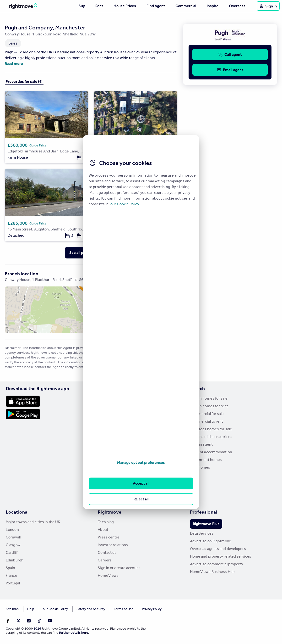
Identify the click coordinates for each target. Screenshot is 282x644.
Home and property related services (221, 556)
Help (31, 609)
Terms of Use (110, 609)
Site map (12, 609)
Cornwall (13, 537)
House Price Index (113, 406)
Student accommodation (211, 452)
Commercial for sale (207, 414)
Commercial (186, 6)
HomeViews (108, 575)
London (12, 529)
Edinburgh (15, 560)
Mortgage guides (112, 498)
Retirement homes (206, 460)
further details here (74, 633)
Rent (99, 6)
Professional (203, 512)
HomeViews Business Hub (212, 572)
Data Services (202, 533)
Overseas (237, 6)
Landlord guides (111, 452)
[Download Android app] (23, 415)
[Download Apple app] (23, 401)
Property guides (111, 414)
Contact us (107, 552)
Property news (110, 421)
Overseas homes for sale (211, 429)
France (11, 575)
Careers (105, 560)
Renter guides (110, 444)
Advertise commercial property (217, 564)
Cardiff (12, 552)
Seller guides (109, 437)
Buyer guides (109, 429)
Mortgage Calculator (115, 483)
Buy (82, 6)
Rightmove (110, 512)
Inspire (213, 6)
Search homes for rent (209, 406)
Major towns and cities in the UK (33, 522)
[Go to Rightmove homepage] (20, 6)
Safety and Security (78, 609)
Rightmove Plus (206, 524)
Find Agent (156, 6)
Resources (109, 388)
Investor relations (113, 545)
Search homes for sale (209, 398)
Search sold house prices (211, 437)
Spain (11, 568)
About (103, 529)
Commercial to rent (207, 421)
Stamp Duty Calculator (117, 398)
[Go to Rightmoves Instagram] (29, 621)
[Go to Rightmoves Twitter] (18, 621)
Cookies (49, 609)
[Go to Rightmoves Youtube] (50, 621)
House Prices (125, 6)
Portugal (13, 583)
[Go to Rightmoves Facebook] (8, 621)
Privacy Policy (139, 609)
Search (198, 388)
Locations (16, 512)
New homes (200, 467)
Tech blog (106, 522)
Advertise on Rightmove (211, 541)
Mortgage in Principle (116, 475)
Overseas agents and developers (218, 549)
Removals (106, 460)
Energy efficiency (113, 467)
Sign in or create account (119, 568)
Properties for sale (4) (24, 81)
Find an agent (201, 444)
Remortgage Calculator (117, 490)
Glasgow (13, 545)
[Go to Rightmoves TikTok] (39, 621)
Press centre (109, 537)
